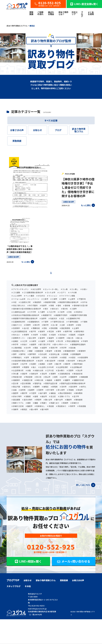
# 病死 (55, 377)
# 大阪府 (52, 335)
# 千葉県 (84, 322)
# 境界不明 (67, 331)
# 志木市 (27, 348)
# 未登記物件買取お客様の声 (23, 361)
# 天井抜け (62, 335)
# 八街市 (61, 312)
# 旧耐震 (65, 354)
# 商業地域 (35, 328)
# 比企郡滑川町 (18, 370)
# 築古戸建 (16, 387)
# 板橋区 (42, 364)
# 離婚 (35, 403)
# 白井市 (63, 377)
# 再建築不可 (46, 315)
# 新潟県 (58, 351)
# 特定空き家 (17, 377)
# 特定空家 (28, 377)
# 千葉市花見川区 (57, 322)
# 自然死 (22, 390)
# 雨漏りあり (54, 403)
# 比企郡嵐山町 (76, 367)
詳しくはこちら (86, 484)
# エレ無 (64, 289)
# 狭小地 (38, 377)
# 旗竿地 (22, 354)
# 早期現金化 (17, 357)
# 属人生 (79, 338)
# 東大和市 (71, 361)
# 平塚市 (84, 341)
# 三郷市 (63, 299)
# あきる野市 (36, 289)
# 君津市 (70, 325)
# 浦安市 (24, 374)
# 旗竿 (14, 354)
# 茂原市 (40, 390)
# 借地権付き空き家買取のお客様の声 (26, 309)
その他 (28, 586)
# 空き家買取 (26, 383)
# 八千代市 (32, 312)
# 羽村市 (63, 387)
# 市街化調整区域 (72, 341)
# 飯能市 (29, 406)
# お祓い (84, 289)
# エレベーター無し (51, 289)
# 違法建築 (16, 400)
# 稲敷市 (67, 380)
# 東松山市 (81, 361)
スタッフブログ (14, 586)
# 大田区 (43, 335)
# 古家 (62, 325)
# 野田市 (38, 400)
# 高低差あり (61, 406)
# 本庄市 (40, 361)
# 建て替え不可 (44, 344)
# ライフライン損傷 (67, 296)
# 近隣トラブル (64, 396)
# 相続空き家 (27, 380)
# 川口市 (24, 341)
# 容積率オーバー (18, 338)
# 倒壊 (51, 305)
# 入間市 (73, 309)
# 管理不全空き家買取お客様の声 (72, 383)
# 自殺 (14, 390)
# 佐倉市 (43, 305)
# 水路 (28, 370)
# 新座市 (49, 351)
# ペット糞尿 (29, 296)
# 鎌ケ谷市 (59, 400)
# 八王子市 (51, 312)
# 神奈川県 (39, 380)
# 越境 (35, 396)
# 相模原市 (73, 377)
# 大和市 (35, 335)
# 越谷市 (43, 396)
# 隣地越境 (78, 400)
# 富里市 (50, 338)
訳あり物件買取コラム (79, 130)
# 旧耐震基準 (76, 354)
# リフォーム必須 (18, 299)
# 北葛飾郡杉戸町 (73, 318)
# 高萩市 (72, 406)
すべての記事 (51, 120)
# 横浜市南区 (78, 364)
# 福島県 (49, 380)
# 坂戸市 (33, 331)
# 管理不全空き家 (50, 383)
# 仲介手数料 (33, 305)
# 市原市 (51, 341)
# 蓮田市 (15, 393)
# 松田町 (33, 364)
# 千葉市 (45, 322)
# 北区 (62, 318)
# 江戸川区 (50, 370)
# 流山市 (79, 370)
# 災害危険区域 (64, 374)
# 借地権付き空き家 (80, 305)
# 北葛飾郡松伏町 (18, 322)
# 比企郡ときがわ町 (46, 367)
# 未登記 (72, 357)
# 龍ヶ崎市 (34, 409)
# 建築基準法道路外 (78, 344)
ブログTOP (13, 580)
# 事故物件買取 (50, 302)
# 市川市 (60, 341)
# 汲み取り (60, 370)
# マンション (52, 296)
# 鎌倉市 (68, 400)
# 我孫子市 (53, 348)
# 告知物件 (16, 328)
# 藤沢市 (24, 393)
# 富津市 (41, 338)
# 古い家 (54, 325)
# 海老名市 (34, 374)
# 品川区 (26, 328)
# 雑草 (28, 403)
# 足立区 (52, 396)
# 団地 (44, 328)
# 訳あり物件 (17, 396)
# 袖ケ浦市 (43, 393)
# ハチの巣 (72, 292)
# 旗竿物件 (32, 354)
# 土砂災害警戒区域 (19, 331)
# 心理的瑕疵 (17, 348)
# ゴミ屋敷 (16, 292)
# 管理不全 (37, 383)
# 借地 (59, 305)
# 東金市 (15, 364)
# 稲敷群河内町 (78, 380)
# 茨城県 (70, 390)
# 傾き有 (64, 309)
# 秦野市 (58, 380)
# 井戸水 (84, 302)
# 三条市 (45, 299)
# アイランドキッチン (20, 289)
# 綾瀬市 (36, 387)
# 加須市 (43, 318)
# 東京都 (61, 361)
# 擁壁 (30, 351)
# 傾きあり (55, 309)
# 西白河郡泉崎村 (65, 393)
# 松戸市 (24, 364)
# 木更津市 (53, 357)
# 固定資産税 (65, 328)
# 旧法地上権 (54, 354)
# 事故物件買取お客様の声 (68, 302)
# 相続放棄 (84, 377)
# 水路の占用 (38, 370)
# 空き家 (15, 383)
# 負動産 (27, 396)
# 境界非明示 (79, 331)
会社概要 (22, 4)
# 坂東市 (41, 331)
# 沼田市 (70, 370)
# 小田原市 (60, 338)
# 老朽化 (83, 387)
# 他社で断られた (18, 305)
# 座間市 (33, 344)
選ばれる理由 (51, 13)
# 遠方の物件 (27, 400)
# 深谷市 (43, 374)
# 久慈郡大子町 (25, 302)
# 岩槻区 (15, 341)
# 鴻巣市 (15, 409)
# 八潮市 (41, 312)
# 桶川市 (58, 364)
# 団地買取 (53, 328)
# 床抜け (24, 344)
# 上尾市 (72, 299)
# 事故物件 (37, 302)
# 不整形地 (82, 299)
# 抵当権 (72, 348)
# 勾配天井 (53, 318)
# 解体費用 (78, 393)
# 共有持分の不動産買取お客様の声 (25, 315)
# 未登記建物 (83, 357)
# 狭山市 (47, 377)
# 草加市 (79, 390)
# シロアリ (62, 292)
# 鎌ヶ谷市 (48, 400)
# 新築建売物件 (69, 351)
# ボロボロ (41, 296)
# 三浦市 (54, 299)
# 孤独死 (72, 335)
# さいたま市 (50, 292)
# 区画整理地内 (33, 322)
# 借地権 (67, 305)
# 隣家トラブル (18, 403)
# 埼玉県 (50, 331)
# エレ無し (74, 289)
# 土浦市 (76, 328)
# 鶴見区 (24, 409)
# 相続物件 (16, 380)
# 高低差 (50, 406)
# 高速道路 (82, 406)
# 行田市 (33, 393)
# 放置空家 (39, 351)
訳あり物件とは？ (63, 13)
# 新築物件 (82, 351)
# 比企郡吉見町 (62, 367)
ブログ (82, 14)
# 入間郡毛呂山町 (18, 312)
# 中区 (14, 302)
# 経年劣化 (26, 387)
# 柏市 (50, 364)
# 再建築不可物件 (61, 315)
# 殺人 (34, 367)
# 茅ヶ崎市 (61, 390)
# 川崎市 (33, 341)
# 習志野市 (73, 387)
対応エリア (75, 13)
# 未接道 (63, 357)
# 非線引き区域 (18, 406)
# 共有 (69, 312)
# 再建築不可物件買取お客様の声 (24, 318)
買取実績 (31, 13)
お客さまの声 (17, 130)
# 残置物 (26, 367)
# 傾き (46, 309)
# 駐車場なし (40, 406)
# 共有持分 (78, 312)
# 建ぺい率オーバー (60, 344)
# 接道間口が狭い (18, 351)
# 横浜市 (67, 364)
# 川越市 (42, 341)
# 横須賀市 (16, 367)
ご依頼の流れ (40, 13)
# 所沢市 (63, 348)
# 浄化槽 (15, 374)
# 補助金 (52, 393)
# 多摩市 (26, 335)
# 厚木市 (36, 325)
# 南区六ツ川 (17, 325)
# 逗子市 (76, 396)
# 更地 (44, 357)
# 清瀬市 (52, 374)
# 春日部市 (35, 357)
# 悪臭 (35, 348)
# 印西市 (27, 325)
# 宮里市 (81, 335)
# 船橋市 (31, 390)
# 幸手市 (15, 344)
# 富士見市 (32, 338)
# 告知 (78, 325)
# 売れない (16, 335)
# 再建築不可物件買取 (78, 315)
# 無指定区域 (77, 374)
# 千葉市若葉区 (72, 322)
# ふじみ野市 (17, 296)
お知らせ (38, 130)
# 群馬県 (54, 387)
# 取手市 (45, 325)
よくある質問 (91, 13)
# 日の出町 (43, 354)
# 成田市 (43, 348)
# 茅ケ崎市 (50, 390)
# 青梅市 (65, 403)
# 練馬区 (45, 387)
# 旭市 (26, 357)
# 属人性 (70, 338)
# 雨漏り (43, 403)
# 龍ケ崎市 (44, 409)
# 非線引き (75, 403)
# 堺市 (59, 331)
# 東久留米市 (50, 361)
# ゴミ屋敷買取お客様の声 (33, 292)
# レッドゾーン (33, 299)
